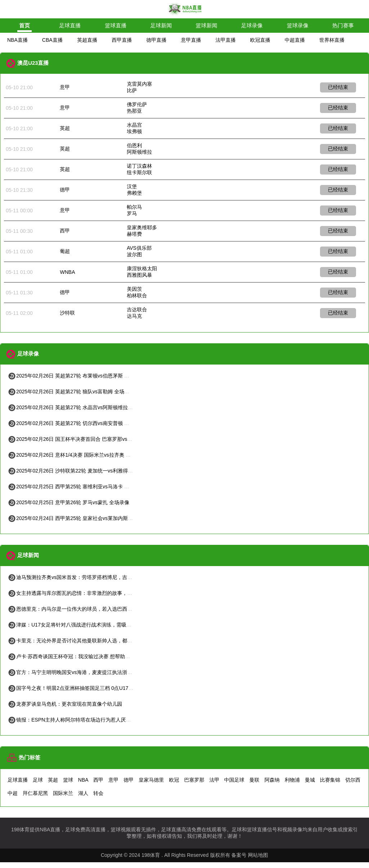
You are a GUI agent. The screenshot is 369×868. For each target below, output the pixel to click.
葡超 (65, 251)
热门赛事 (343, 25)
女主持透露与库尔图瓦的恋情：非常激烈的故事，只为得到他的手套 (88, 593)
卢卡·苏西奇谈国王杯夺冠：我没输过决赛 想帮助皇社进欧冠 (79, 656)
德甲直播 (156, 40)
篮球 (68, 780)
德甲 (65, 190)
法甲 (214, 780)
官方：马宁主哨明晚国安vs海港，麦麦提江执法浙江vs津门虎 (80, 672)
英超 (65, 128)
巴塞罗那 (194, 780)
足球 (38, 780)
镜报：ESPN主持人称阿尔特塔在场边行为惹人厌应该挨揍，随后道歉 (89, 720)
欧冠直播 (260, 40)
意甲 (65, 87)
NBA (83, 780)
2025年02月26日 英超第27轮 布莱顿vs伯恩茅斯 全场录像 (76, 376)
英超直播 (87, 40)
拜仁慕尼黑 (35, 793)
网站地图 (258, 855)
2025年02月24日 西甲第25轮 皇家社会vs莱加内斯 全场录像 (79, 518)
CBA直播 (52, 40)
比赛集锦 (330, 780)
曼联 (254, 780)
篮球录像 (298, 25)
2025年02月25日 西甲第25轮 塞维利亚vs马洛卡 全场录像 (76, 487)
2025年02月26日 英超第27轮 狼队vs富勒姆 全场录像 (71, 392)
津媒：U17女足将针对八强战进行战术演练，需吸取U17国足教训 (84, 625)
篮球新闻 (206, 25)
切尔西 (353, 780)
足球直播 (70, 25)
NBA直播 (17, 40)
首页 (25, 25)
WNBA (67, 272)
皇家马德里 (151, 780)
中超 (13, 793)
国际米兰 (63, 793)
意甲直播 (191, 40)
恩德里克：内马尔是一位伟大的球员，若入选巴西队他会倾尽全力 (85, 609)
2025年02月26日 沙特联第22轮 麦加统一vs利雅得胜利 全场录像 (84, 471)
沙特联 (67, 313)
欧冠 (174, 780)
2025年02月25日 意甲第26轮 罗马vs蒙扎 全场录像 (68, 502)
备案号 (239, 855)
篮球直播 (116, 25)
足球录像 (252, 25)
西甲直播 (122, 40)
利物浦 (292, 780)
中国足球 (234, 780)
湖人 (83, 793)
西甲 (65, 231)
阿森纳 (272, 780)
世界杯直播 (332, 40)
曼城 (310, 780)
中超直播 (295, 40)
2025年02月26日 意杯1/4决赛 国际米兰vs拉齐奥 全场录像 (77, 455)
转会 (98, 793)
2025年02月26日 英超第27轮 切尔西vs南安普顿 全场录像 (76, 423)
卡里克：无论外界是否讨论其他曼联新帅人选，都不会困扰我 (80, 641)
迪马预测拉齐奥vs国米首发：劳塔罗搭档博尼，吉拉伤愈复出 (80, 577)
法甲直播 (226, 40)
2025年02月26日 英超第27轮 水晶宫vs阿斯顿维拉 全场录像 (79, 407)
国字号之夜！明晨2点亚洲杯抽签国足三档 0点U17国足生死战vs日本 (88, 688)
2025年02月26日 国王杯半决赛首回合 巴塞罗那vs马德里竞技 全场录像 (91, 439)
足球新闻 (161, 25)
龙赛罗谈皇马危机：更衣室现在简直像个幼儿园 (65, 704)
